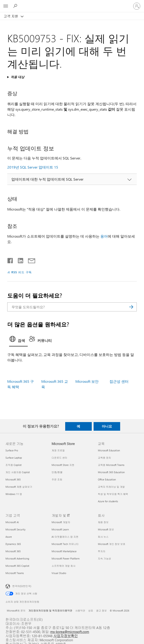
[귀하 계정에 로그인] (137, 6)
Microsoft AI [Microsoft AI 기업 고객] (12, 522)
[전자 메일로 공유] (30, 260)
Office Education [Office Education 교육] (107, 479)
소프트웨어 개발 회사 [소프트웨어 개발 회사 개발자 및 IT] (63, 566)
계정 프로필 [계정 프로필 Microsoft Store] (58, 450)
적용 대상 (17, 77)
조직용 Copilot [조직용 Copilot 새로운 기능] (14, 465)
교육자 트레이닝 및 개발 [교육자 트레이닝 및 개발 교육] (111, 487)
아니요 (107, 426)
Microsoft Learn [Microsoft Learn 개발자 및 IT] (60, 529)
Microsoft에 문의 (16, 610)
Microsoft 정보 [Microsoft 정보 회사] (106, 529)
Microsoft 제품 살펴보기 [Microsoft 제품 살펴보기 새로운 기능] (19, 487)
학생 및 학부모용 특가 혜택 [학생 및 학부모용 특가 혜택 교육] (113, 494)
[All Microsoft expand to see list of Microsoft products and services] (6, 6)
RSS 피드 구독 (22, 272)
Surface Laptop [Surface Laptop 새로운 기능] (14, 458)
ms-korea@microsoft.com (70, 632)
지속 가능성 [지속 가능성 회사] (104, 558)
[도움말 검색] (16, 6)
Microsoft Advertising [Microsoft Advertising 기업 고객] (17, 558)
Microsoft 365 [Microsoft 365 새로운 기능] (13, 479)
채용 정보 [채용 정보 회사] (103, 522)
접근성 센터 (119, 381)
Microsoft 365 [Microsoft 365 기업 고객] (13, 551)
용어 (104, 236)
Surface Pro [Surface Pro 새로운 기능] (12, 450)
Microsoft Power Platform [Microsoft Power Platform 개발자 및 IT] (66, 558)
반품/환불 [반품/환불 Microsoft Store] (57, 472)
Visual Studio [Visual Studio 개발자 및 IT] (59, 573)
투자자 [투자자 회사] (102, 551)
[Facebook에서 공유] (10, 260)
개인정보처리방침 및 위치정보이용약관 (50, 610)
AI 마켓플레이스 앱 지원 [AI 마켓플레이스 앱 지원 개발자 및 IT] (65, 537)
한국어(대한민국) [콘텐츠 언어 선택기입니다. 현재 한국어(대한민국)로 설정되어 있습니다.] (22, 586)
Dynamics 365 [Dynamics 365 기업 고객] (13, 544)
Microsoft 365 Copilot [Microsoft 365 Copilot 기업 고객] (17, 566)
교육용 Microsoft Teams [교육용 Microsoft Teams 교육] (111, 465)
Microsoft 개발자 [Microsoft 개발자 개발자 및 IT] (61, 522)
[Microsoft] (72, 3)
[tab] (18, 340)
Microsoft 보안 (87, 381)
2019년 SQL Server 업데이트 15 (33, 167)
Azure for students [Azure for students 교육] (108, 501)
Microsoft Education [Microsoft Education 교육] (109, 450)
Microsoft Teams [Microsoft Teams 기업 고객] (15, 573)
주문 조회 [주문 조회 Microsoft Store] (57, 479)
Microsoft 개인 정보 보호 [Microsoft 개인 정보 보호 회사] (112, 544)
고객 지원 (11, 16)
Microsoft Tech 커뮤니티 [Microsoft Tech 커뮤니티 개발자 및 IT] (65, 544)
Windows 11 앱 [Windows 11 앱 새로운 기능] (14, 494)
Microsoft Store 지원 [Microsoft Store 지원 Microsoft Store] (63, 465)
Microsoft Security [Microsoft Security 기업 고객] (15, 529)
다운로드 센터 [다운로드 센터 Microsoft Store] (59, 458)
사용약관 (80, 610)
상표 (91, 610)
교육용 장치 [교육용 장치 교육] (104, 458)
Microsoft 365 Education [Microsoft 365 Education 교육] (111, 472)
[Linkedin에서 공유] (19, 260)
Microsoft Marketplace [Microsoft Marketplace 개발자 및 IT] (64, 551)
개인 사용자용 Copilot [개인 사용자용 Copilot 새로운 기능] (18, 472)
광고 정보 (101, 610)
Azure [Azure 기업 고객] (9, 537)
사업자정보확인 (66, 636)
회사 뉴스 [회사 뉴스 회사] (103, 537)
